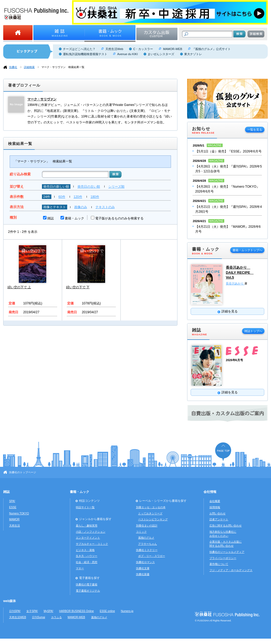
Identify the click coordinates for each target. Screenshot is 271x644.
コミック (141, 532)
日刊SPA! (15, 611)
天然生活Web (114, 49)
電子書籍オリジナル (88, 591)
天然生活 (15, 526)
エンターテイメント (88, 538)
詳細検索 (29, 67)
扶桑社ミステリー (147, 550)
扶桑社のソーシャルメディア (227, 552)
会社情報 (210, 492)
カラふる (56, 617)
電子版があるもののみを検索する (119, 218)
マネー (80, 568)
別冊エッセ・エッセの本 (151, 507)
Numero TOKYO (19, 513)
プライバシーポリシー (223, 558)
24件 (47, 197)
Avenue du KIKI (127, 54)
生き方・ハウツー (87, 556)
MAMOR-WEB (172, 49)
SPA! (12, 501)
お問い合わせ (217, 513)
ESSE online (107, 611)
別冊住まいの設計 (147, 526)
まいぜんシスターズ (161, 54)
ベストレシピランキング (153, 519)
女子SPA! (32, 611)
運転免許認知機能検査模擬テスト (85, 54)
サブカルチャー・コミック (92, 544)
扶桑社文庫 (143, 568)
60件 (62, 197)
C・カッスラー (143, 49)
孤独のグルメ (146, 538)
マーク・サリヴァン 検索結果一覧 (63, 67)
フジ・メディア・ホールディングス (231, 570)
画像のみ (81, 207)
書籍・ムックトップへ (247, 250)
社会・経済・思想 (87, 562)
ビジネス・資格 (85, 550)
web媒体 (10, 601)
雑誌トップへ (253, 331)
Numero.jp (127, 611)
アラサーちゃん (148, 544)
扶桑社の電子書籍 (87, 584)
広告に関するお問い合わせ (226, 526)
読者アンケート (219, 519)
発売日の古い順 (89, 187)
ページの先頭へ (223, 452)
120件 (78, 197)
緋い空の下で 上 (19, 287)
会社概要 (215, 501)
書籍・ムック (74, 218)
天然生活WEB (18, 617)
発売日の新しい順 (56, 187)
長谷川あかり (235, 283)
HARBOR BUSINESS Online (76, 611)
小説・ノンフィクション (91, 532)
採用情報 (215, 507)
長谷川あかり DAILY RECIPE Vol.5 (240, 272)
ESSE (13, 507)
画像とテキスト (55, 207)
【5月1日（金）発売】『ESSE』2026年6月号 (228, 151)
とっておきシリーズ (150, 513)
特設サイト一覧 (85, 507)
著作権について (219, 564)
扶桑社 (13, 67)
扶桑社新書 (143, 574)
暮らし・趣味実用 (87, 526)
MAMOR (14, 519)
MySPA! (48, 611)
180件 (95, 197)
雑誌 (51, 218)
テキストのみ (105, 207)
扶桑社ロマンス (145, 562)
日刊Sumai (39, 617)
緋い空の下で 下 (78, 287)
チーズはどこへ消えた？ (79, 49)
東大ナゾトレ (193, 54)
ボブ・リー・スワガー (152, 556)
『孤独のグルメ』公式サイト (211, 49)
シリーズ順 (116, 187)
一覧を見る (255, 130)
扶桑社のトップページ (23, 472)
